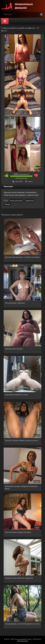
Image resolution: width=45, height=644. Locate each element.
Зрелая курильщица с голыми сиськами (22, 257)
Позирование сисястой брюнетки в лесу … (22, 625)
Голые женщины (16, 201)
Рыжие (7, 204)
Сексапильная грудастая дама (18, 532)
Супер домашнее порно (19, 6)
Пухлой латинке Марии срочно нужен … (22, 440)
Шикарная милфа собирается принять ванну (21, 487)
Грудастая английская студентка (19, 578)
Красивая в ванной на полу (16, 394)
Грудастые (30, 201)
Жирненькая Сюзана (14, 349)
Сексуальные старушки (15, 303)
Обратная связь (22, 641)
